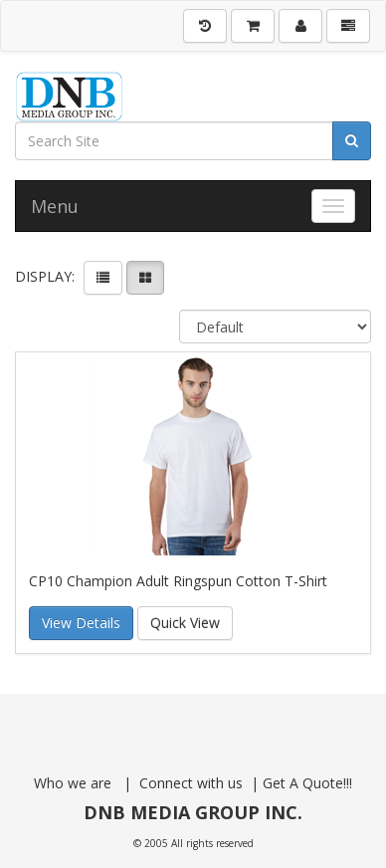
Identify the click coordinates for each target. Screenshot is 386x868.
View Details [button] (81, 623)
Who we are (75, 783)
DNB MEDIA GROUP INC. (193, 812)
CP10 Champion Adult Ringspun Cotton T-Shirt (178, 581)
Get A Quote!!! (305, 783)
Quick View (185, 623)
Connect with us (193, 783)
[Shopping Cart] (253, 26)
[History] (205, 26)
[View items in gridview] (145, 278)
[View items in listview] (103, 278)
